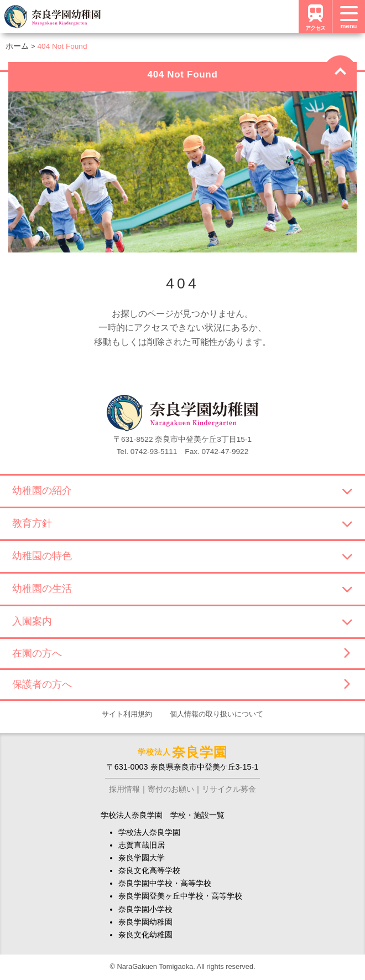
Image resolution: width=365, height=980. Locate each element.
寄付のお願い (171, 789)
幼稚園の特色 (182, 556)
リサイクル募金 (229, 789)
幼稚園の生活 (182, 589)
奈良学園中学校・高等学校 (165, 883)
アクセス (315, 16)
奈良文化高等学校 (149, 870)
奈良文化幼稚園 (145, 935)
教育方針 (182, 523)
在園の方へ (181, 653)
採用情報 (124, 789)
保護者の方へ (181, 684)
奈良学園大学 (142, 858)
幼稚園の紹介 (182, 491)
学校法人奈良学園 (149, 832)
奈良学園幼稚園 (145, 922)
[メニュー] (348, 17)
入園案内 (182, 621)
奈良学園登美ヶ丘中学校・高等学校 (180, 896)
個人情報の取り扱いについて (217, 714)
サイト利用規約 (127, 714)
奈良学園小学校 (145, 909)
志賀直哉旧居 (142, 845)
